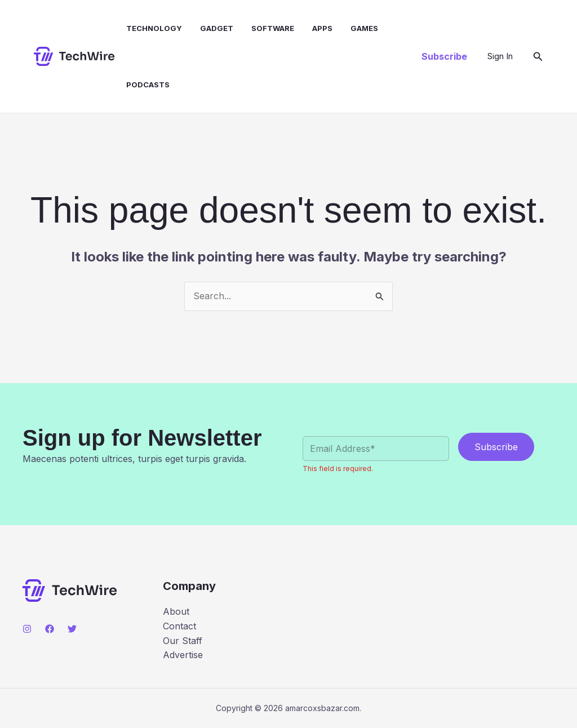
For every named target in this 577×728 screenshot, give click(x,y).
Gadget (217, 28)
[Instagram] (27, 629)
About (176, 611)
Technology (154, 28)
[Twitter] (72, 629)
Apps (322, 28)
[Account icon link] (500, 56)
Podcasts (148, 85)
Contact (179, 626)
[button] (444, 56)
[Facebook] (50, 629)
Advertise (183, 655)
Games (364, 28)
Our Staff (183, 641)
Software (273, 28)
